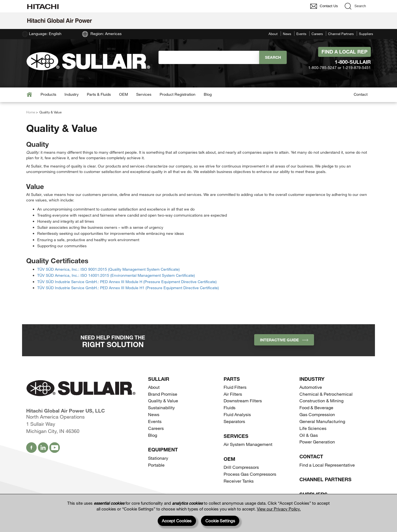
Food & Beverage (316, 407)
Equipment (163, 449)
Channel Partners (341, 34)
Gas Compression (317, 414)
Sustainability (161, 407)
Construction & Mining (321, 401)
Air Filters (233, 394)
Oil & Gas (309, 435)
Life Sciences (313, 428)
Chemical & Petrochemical (326, 394)
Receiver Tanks (239, 481)
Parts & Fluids (99, 94)
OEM (124, 94)
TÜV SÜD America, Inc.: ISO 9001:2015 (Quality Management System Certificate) (108, 269)
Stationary (158, 458)
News (287, 34)
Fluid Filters (235, 387)
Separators (234, 421)
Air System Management (248, 444)
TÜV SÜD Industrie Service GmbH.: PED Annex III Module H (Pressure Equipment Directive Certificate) (127, 282)
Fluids (230, 407)
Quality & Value (163, 401)
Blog (208, 94)
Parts (232, 379)
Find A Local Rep (344, 52)
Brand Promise (163, 394)
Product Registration (178, 94)
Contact (361, 94)
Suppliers (366, 34)
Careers (317, 34)
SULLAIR (159, 379)
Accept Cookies (177, 521)
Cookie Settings (220, 521)
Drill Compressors (241, 467)
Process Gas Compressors (250, 474)
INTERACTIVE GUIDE (284, 340)
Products (48, 94)
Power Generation (317, 442)
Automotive (311, 387)
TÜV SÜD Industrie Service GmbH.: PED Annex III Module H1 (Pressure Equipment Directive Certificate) (128, 288)
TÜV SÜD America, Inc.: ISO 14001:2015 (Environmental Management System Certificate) (116, 275)
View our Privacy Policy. (279, 509)
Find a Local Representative (327, 465)
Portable (156, 465)
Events (301, 34)
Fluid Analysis (237, 414)
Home (31, 112)
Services (144, 94)
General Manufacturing (322, 421)
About (273, 34)
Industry (72, 94)
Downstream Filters (243, 401)
